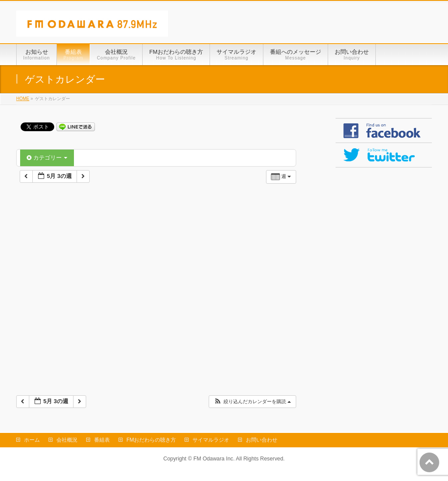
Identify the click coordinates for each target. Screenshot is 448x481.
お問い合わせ (262, 440)
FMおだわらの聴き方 (151, 440)
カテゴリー (47, 158)
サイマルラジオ (211, 440)
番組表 (102, 440)
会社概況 (67, 440)
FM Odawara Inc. (214, 459)
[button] (252, 402)
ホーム (32, 440)
